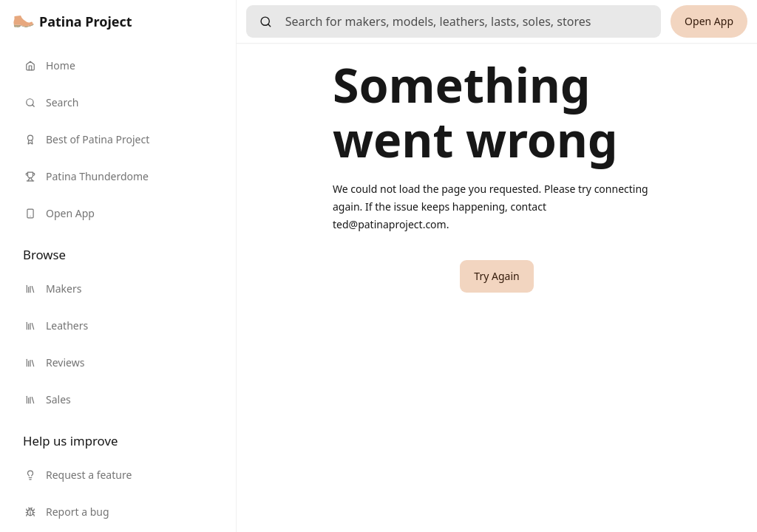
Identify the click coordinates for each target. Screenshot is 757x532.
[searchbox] (473, 21)
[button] (496, 276)
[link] (73, 21)
